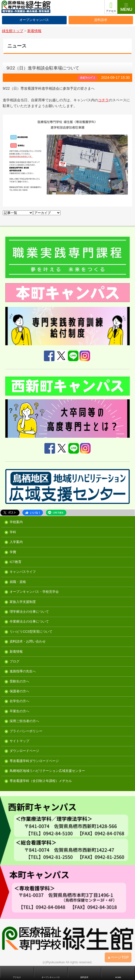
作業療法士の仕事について (29, 622)
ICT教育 (16, 562)
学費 (13, 552)
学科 (13, 532)
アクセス (111, 11)
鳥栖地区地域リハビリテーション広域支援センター (47, 771)
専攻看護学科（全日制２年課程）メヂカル (41, 781)
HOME (118, 977)
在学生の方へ (19, 701)
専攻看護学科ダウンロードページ (34, 761)
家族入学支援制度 (23, 602)
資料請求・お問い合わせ (28, 642)
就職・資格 (18, 582)
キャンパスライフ (23, 572)
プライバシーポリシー (26, 731)
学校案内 (16, 522)
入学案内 (16, 542)
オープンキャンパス (34, 20)
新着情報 (16, 652)
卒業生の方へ (19, 711)
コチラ (103, 100)
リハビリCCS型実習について (31, 632)
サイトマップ (19, 741)
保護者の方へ (19, 691)
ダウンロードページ (24, 751)
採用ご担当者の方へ (24, 721)
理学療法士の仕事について (29, 612)
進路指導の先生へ (23, 671)
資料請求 (101, 20)
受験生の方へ (19, 682)
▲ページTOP (118, 957)
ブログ (15, 662)
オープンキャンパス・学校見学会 (34, 592)
